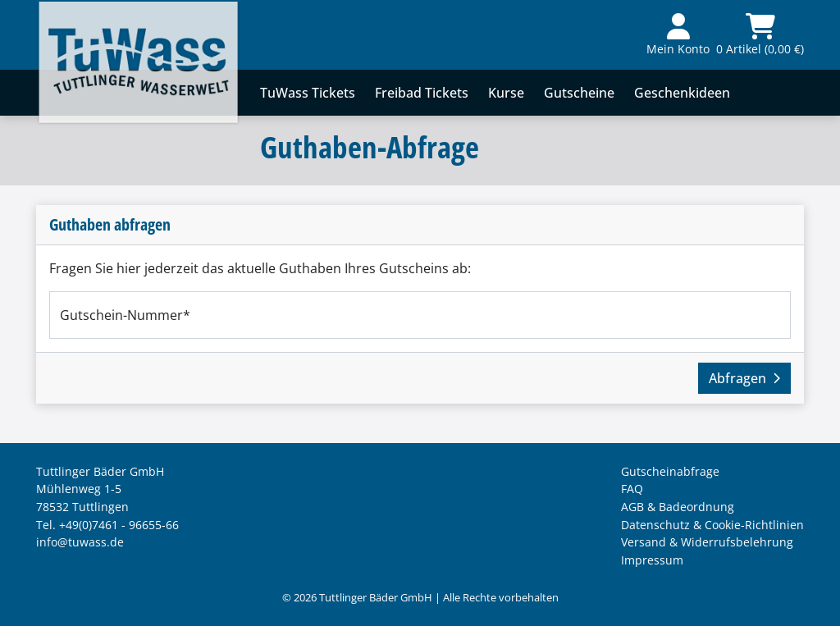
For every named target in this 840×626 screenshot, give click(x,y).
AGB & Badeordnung (678, 507)
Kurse (506, 93)
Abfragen (744, 378)
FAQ (632, 489)
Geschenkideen (682, 93)
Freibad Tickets (422, 93)
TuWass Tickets (308, 93)
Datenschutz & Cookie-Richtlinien (712, 525)
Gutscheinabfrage (670, 471)
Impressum (652, 560)
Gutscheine (579, 93)
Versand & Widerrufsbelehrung (707, 542)
